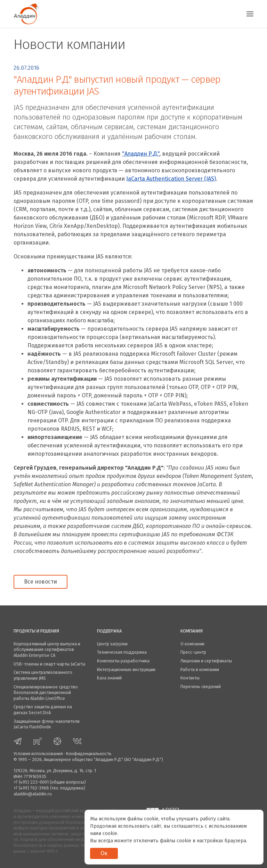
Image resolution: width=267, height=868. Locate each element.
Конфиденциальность (89, 754)
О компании (192, 644)
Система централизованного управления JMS (43, 675)
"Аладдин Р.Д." (141, 154)
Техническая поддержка (122, 652)
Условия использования (38, 754)
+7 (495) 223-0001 (31, 782)
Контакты (190, 678)
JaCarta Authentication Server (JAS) (171, 179)
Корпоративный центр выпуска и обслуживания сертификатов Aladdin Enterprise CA (47, 650)
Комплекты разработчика (123, 661)
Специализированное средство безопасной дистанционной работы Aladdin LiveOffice (46, 693)
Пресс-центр (193, 652)
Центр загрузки (112, 644)
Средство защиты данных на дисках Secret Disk (43, 710)
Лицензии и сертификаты (206, 661)
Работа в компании (200, 669)
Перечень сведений (201, 687)
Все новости (41, 582)
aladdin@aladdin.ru (33, 794)
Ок (104, 853)
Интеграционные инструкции (126, 669)
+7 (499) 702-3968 (31, 788)
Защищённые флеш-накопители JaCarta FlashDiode (47, 724)
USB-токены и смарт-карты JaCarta (49, 664)
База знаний (109, 678)
